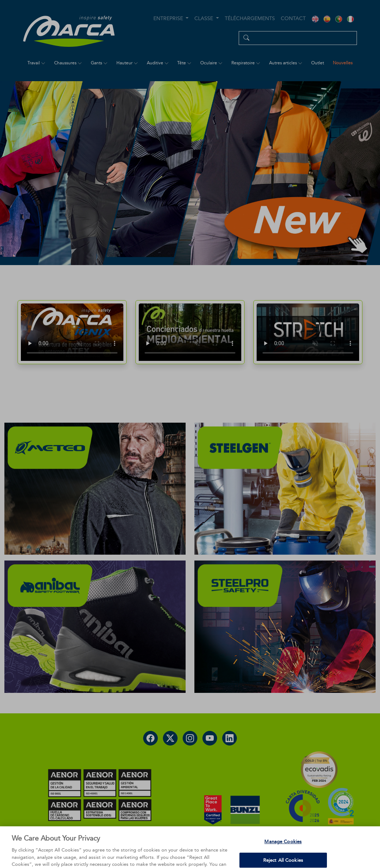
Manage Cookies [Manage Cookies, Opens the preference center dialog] (283, 853)
